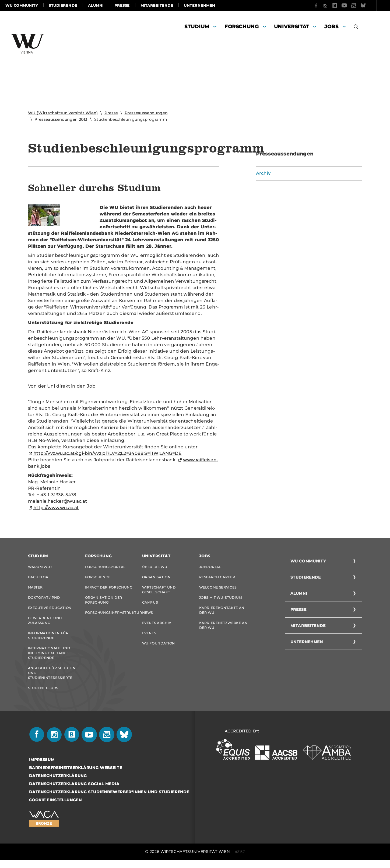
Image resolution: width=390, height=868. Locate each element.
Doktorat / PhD (44, 600)
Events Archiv (157, 627)
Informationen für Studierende (48, 640)
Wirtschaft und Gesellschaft (159, 591)
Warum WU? (40, 567)
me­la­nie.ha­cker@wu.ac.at (58, 501)
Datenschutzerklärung (58, 784)
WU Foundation (159, 649)
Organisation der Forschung (104, 602)
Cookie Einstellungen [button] (55, 808)
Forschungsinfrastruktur (110, 616)
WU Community (22, 5)
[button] (356, 27)
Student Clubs (43, 695)
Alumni (96, 5)
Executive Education (50, 611)
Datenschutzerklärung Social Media (74, 792)
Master (35, 589)
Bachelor (38, 578)
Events (149, 638)
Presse (122, 5)
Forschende (98, 578)
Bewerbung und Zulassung (45, 624)
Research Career (217, 578)
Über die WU (155, 567)
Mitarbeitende (157, 5)
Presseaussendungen (146, 113)
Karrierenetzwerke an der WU (223, 629)
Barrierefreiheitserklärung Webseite (76, 776)
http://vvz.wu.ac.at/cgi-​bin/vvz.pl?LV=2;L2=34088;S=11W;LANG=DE (108, 453)
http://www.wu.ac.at (56, 508)
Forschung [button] (242, 27)
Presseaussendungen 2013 (61, 119)
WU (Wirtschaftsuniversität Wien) (63, 113)
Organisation (156, 578)
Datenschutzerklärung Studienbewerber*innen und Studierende (109, 800)
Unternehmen (200, 5)
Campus (150, 605)
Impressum (42, 768)
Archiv (263, 173)
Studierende (63, 5)
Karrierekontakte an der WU (222, 613)
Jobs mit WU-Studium (221, 600)
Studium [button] (197, 27)
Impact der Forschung (109, 589)
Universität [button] (292, 27)
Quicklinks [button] (369, 5)
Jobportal (210, 567)
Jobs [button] (331, 27)
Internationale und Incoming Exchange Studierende (49, 659)
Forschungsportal (105, 567)
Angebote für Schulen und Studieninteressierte (52, 679)
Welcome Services (218, 589)
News (148, 616)
